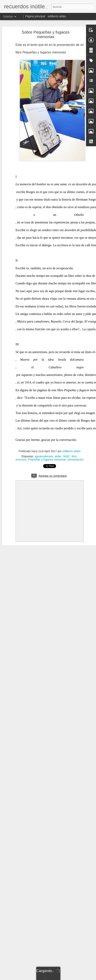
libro (74, 456)
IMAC (67, 456)
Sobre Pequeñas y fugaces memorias (46, 34)
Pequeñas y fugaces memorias (47, 460)
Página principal (35, 16)
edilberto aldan (72, 451)
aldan (58, 456)
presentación (76, 460)
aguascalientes (44, 456)
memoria (21, 460)
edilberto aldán (57, 16)
